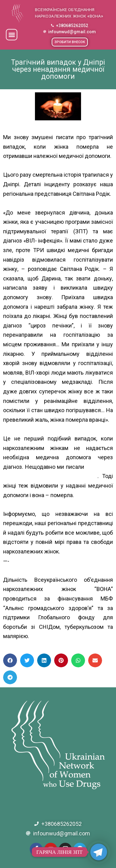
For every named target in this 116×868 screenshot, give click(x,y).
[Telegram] (99, 852)
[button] (12, 35)
